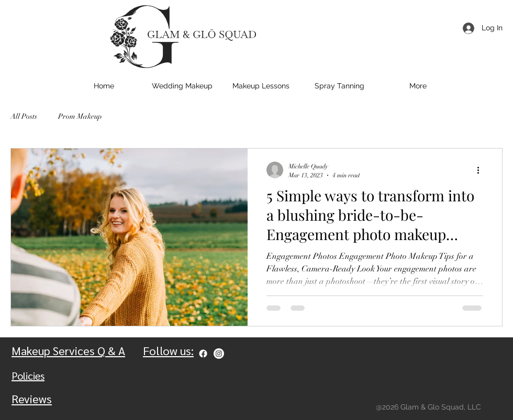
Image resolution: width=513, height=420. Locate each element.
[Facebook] (203, 354)
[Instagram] (219, 354)
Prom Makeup (80, 116)
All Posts (24, 116)
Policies (28, 376)
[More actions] (482, 170)
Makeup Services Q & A (68, 350)
